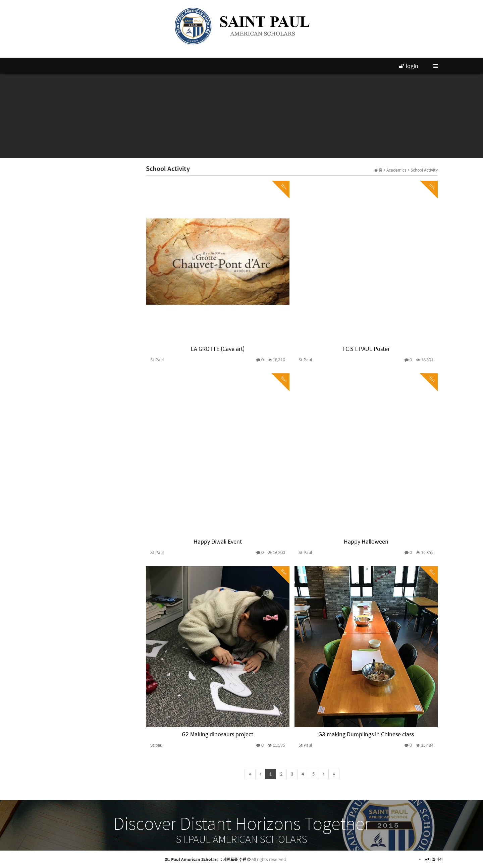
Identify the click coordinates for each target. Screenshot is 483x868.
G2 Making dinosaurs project (218, 734)
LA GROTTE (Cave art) (218, 349)
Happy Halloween (366, 541)
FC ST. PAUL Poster (366, 349)
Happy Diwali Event (218, 541)
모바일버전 (434, 859)
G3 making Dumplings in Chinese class (366, 734)
